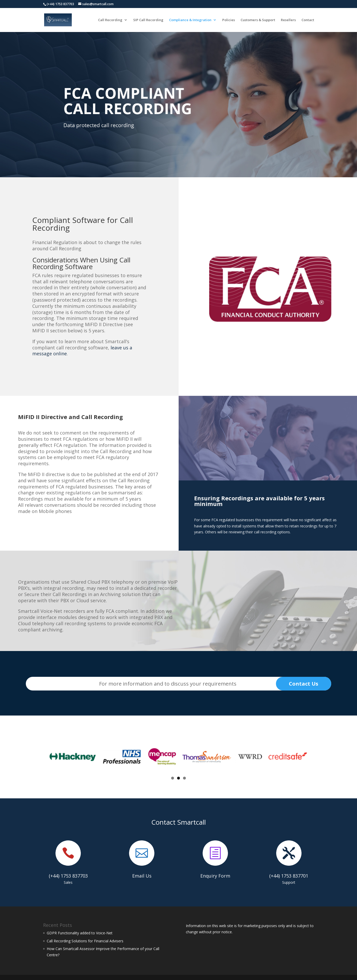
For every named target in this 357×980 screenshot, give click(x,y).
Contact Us (304, 684)
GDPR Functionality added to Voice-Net (80, 933)
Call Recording (110, 20)
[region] (179, 103)
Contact (308, 20)
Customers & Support (258, 20)
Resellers (288, 20)
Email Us (142, 876)
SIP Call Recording (148, 20)
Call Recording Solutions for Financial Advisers (85, 941)
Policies (229, 20)
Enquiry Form (215, 876)
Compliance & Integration (190, 20)
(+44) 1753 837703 (68, 876)
